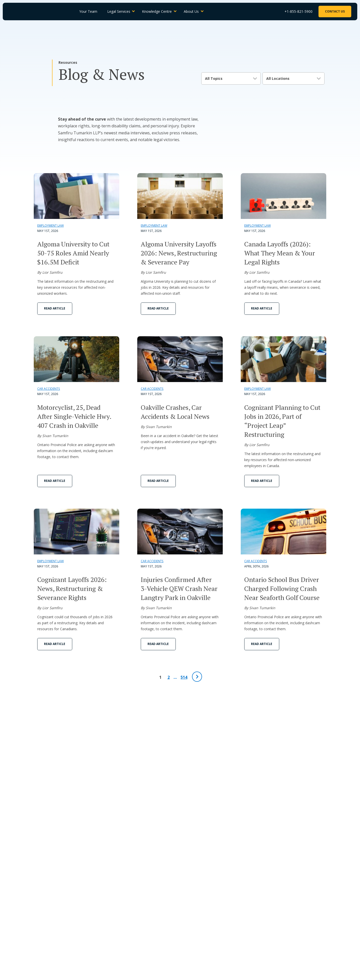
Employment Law (50, 226)
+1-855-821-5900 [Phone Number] (298, 12)
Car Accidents (49, 389)
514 (184, 677)
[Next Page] (197, 677)
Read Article (55, 308)
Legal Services (121, 12)
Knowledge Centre (160, 12)
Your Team (91, 12)
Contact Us (335, 12)
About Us (194, 12)
